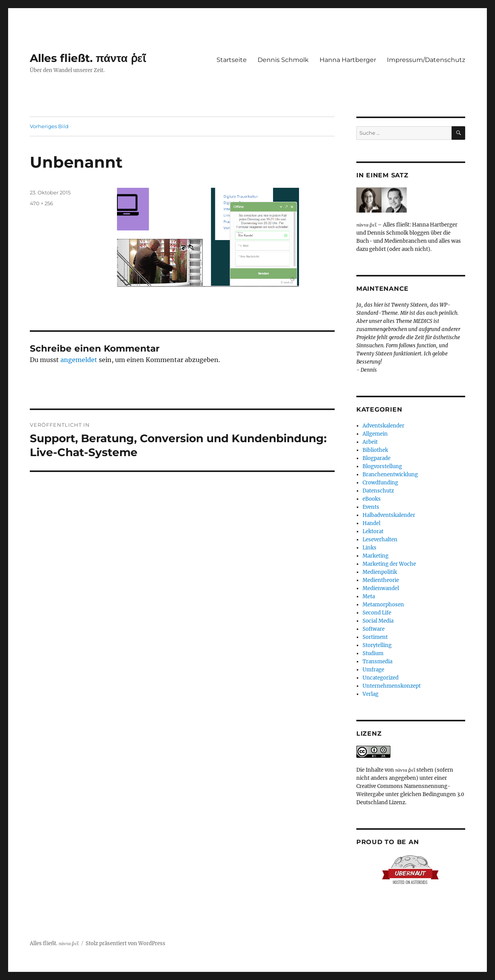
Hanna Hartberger (348, 60)
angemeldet (79, 360)
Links (370, 548)
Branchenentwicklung (390, 475)
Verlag (370, 694)
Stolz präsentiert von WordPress (125, 943)
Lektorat (373, 531)
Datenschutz (378, 491)
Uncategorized (381, 678)
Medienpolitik (380, 572)
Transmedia (377, 662)
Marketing (376, 556)
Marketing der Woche (389, 564)
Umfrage (373, 670)
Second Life (377, 613)
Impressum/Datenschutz (426, 60)
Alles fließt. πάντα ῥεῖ (88, 58)
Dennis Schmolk (283, 60)
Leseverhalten (380, 540)
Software (374, 629)
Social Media (378, 621)
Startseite (232, 60)
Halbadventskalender (389, 515)
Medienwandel (381, 588)
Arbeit (370, 442)
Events (371, 507)
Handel (371, 523)
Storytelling (377, 645)
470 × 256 (41, 203)
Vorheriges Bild (49, 126)
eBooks (372, 499)
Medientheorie (381, 580)
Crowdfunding (380, 483)
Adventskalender (383, 426)
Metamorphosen (383, 605)
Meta (369, 596)
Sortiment (375, 637)
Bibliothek (375, 450)
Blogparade (376, 458)
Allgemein (375, 434)
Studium (373, 653)
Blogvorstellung (382, 466)
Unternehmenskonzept (392, 686)
